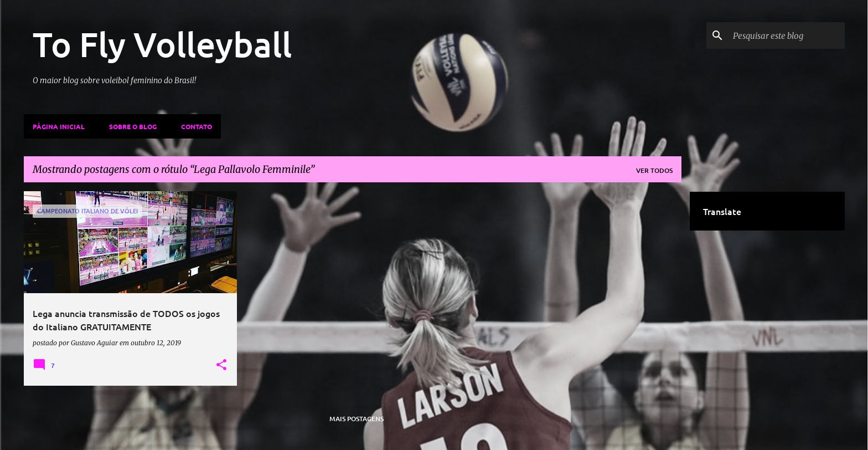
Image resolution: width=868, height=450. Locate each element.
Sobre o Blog (133, 126)
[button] (221, 365)
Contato (197, 126)
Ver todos (654, 170)
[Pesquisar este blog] (787, 35)
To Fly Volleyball (162, 44)
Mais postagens (356, 419)
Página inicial (59, 126)
